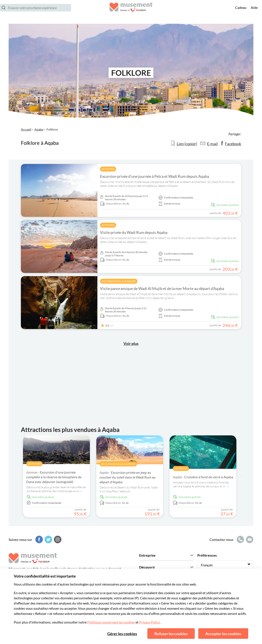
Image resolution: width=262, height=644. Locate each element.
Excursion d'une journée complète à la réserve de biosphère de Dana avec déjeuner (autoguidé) (54, 477)
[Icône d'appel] (240, 539)
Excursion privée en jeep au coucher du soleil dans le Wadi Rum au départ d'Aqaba (128, 477)
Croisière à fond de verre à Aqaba (203, 477)
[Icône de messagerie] (249, 539)
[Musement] (131, 12)
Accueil (26, 129)
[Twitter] (48, 539)
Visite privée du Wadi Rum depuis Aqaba (134, 232)
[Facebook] (39, 539)
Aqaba (39, 129)
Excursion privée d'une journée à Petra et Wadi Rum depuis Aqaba (154, 176)
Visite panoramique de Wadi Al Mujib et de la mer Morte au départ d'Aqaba (162, 288)
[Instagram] (57, 539)
